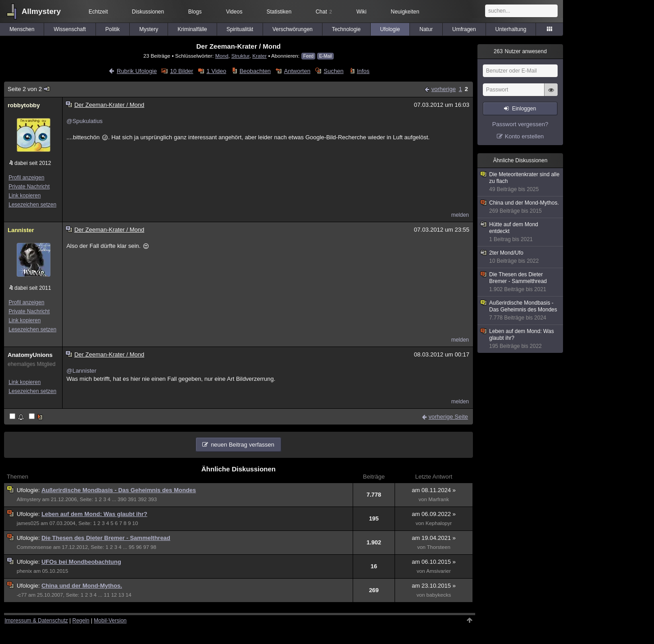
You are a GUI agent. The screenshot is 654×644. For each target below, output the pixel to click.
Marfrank (439, 499)
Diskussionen (148, 12)
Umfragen (464, 29)
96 (139, 547)
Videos (234, 12)
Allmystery (41, 11)
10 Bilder (182, 71)
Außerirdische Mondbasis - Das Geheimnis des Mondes (119, 490)
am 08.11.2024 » (434, 490)
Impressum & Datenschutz (36, 621)
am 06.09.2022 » (434, 514)
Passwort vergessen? (520, 124)
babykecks (439, 595)
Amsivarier (438, 571)
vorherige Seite (448, 417)
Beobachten (255, 71)
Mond (222, 56)
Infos (363, 71)
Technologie (346, 29)
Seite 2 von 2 (29, 89)
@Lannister (81, 371)
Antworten (297, 71)
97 (146, 547)
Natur (426, 29)
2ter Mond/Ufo (521, 257)
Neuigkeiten (405, 12)
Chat (324, 12)
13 (121, 595)
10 (135, 523)
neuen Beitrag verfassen (243, 445)
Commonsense (34, 547)
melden (460, 215)
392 (142, 499)
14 (129, 595)
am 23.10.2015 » (434, 586)
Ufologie (390, 29)
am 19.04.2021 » (434, 538)
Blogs (195, 12)
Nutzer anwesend (520, 51)
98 (153, 547)
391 (132, 499)
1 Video (216, 71)
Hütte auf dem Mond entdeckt (521, 232)
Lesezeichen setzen (32, 205)
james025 (28, 523)
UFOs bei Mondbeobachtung (81, 562)
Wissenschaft (70, 29)
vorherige (444, 89)
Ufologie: (29, 490)
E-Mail (325, 56)
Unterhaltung (511, 29)
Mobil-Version (110, 621)
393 (152, 499)
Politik (113, 29)
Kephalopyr (439, 523)
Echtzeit (98, 12)
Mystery (149, 29)
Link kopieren (25, 196)
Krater (259, 56)
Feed (308, 56)
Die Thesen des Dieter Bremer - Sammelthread (106, 538)
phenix (24, 571)
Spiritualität (240, 29)
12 (114, 595)
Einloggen (524, 109)
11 (107, 595)
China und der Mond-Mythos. (82, 586)
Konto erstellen (525, 136)
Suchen (334, 71)
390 (122, 499)
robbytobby (24, 105)
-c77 (22, 595)
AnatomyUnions (30, 355)
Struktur (240, 56)
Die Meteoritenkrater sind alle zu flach (521, 182)
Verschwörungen (293, 29)
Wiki (361, 12)
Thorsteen (439, 547)
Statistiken (279, 12)
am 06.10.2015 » (434, 562)
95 (132, 547)
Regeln (81, 621)
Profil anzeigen (26, 178)
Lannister (21, 230)
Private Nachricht (29, 187)
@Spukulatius (84, 121)
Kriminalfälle (192, 29)
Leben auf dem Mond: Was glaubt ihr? (94, 514)
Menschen (22, 29)
